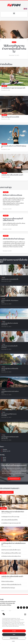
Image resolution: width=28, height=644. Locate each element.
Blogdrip (5, 450)
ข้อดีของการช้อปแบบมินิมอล (12, 195)
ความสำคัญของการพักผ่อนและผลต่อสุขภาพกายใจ (10, 438)
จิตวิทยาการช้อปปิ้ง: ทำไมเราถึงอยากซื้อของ (10, 301)
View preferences (14, 638)
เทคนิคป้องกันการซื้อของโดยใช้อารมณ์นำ (12, 175)
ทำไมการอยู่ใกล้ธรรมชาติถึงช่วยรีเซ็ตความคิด (10, 369)
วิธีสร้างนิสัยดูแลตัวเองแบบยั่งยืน (10, 117)
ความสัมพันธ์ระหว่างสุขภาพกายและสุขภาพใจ (13, 88)
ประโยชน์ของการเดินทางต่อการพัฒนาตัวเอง (10, 392)
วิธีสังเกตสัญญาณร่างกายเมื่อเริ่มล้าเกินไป (14, 49)
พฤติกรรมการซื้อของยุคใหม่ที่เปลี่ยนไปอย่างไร (13, 220)
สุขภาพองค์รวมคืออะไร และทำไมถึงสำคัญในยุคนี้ (14, 147)
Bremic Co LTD (6, 451)
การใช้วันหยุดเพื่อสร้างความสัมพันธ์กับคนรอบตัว (10, 324)
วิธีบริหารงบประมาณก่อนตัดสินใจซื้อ (10, 279)
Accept (14, 631)
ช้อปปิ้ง (4, 173)
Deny (14, 634)
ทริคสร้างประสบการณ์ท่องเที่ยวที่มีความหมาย (9, 347)
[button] (25, 614)
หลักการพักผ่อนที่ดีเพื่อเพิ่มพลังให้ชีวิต (10, 520)
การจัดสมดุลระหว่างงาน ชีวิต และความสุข (10, 517)
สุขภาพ (14, 42)
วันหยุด (4, 321)
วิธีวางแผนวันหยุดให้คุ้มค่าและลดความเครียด (9, 415)
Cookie (13, 641)
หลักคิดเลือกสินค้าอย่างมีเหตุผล (14, 239)
